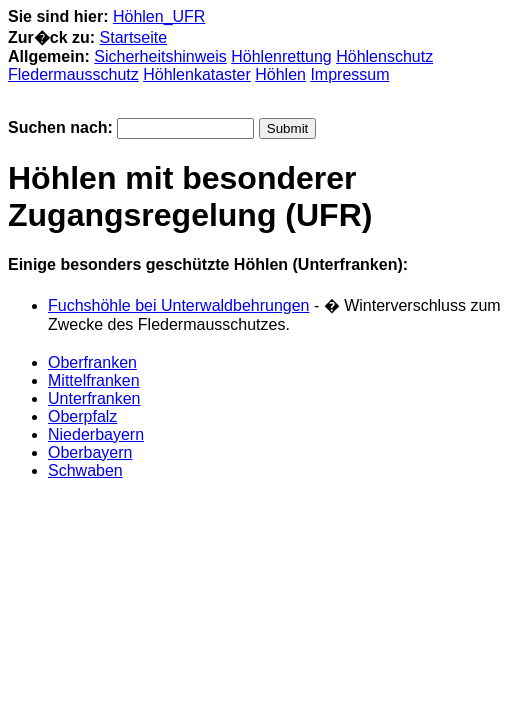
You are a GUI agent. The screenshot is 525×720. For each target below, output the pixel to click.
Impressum (349, 74)
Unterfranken (94, 398)
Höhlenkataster (197, 74)
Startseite (134, 37)
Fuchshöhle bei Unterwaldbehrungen (179, 305)
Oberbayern (90, 452)
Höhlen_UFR (159, 16)
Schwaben (85, 470)
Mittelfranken (94, 380)
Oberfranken (92, 362)
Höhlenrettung (281, 56)
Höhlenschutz (384, 56)
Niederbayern (96, 434)
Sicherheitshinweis (160, 56)
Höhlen (280, 74)
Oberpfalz (82, 416)
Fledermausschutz (73, 74)
